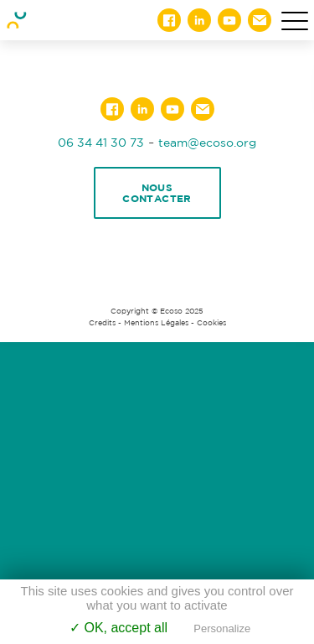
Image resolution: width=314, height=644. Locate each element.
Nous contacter (157, 193)
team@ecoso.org (207, 142)
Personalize (222, 628)
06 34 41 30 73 (101, 142)
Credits (102, 323)
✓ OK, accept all (118, 628)
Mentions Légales (156, 323)
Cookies (211, 323)
